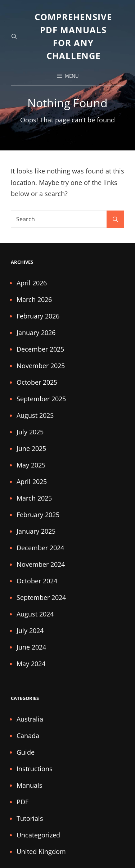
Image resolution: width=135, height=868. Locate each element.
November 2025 (41, 366)
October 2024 (37, 581)
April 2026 (32, 283)
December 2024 (40, 548)
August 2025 (35, 415)
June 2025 (31, 448)
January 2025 (36, 531)
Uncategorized (38, 835)
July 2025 (30, 432)
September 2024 (41, 597)
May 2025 (31, 465)
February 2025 (38, 515)
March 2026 (34, 299)
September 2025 (41, 399)
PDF (22, 802)
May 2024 (31, 664)
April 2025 (32, 482)
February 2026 (38, 316)
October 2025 (37, 382)
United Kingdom (41, 851)
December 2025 (40, 349)
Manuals (30, 785)
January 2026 (36, 333)
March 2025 (34, 498)
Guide (26, 752)
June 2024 (31, 647)
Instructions (35, 769)
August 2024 (35, 614)
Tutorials (30, 818)
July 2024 (30, 630)
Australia (30, 719)
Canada (28, 736)
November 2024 (41, 564)
